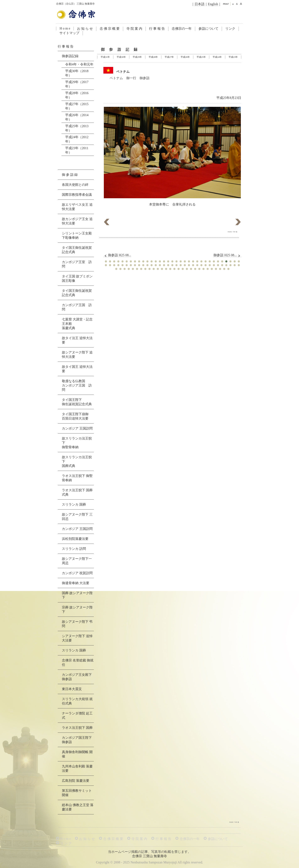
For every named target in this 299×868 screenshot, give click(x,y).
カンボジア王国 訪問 (77, 307)
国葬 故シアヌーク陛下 (77, 595)
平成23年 (233, 57)
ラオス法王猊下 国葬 (77, 728)
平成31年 (105, 57)
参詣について (208, 29)
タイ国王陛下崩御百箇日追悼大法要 (75, 416)
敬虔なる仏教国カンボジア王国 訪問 (77, 385)
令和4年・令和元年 (79, 64)
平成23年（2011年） (77, 150)
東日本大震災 (72, 689)
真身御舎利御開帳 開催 (77, 754)
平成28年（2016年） (77, 95)
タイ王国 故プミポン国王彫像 (77, 278)
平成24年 (217, 57)
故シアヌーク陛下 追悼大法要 (77, 355)
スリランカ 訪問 (74, 549)
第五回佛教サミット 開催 (77, 793)
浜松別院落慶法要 (75, 539)
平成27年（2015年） (77, 106)
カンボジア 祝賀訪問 (77, 573)
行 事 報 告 (157, 29)
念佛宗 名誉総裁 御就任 (78, 662)
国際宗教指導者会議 (77, 195)
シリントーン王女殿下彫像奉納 (77, 235)
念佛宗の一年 (182, 29)
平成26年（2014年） (77, 117)
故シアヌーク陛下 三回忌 (77, 517)
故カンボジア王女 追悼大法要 (77, 221)
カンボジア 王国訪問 (77, 428)
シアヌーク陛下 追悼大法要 (77, 638)
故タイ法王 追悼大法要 (77, 340)
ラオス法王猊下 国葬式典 (77, 492)
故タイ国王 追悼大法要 (77, 369)
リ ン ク (66, 843)
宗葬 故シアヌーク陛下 (77, 609)
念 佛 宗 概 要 (110, 29)
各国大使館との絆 (75, 185)
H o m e (65, 28)
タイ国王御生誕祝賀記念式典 (77, 250)
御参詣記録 (70, 56)
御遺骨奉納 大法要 (76, 583)
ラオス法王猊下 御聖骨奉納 (77, 478)
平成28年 (153, 57)
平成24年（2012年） (77, 139)
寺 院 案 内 (134, 29)
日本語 (200, 4)
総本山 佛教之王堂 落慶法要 (78, 807)
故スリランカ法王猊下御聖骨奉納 (77, 443)
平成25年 (201, 57)
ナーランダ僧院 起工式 (77, 715)
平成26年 (185, 57)
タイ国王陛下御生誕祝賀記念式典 (77, 402)
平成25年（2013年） (77, 128)
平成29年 (137, 57)
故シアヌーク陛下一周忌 (77, 561)
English (213, 4)
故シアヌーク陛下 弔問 (77, 624)
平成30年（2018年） (77, 73)
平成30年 (121, 57)
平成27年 (169, 57)
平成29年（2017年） (77, 84)
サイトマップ (69, 33)
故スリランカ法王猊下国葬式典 (77, 461)
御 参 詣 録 (70, 175)
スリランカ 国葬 (74, 504)
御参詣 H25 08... (117, 255)
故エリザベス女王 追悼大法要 (77, 207)
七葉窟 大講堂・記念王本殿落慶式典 (77, 324)
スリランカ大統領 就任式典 (77, 701)
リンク (230, 29)
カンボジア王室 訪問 (77, 264)
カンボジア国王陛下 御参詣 (77, 740)
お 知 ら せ (85, 29)
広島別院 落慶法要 (76, 781)
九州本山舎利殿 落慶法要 (77, 768)
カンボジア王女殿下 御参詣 (77, 677)
